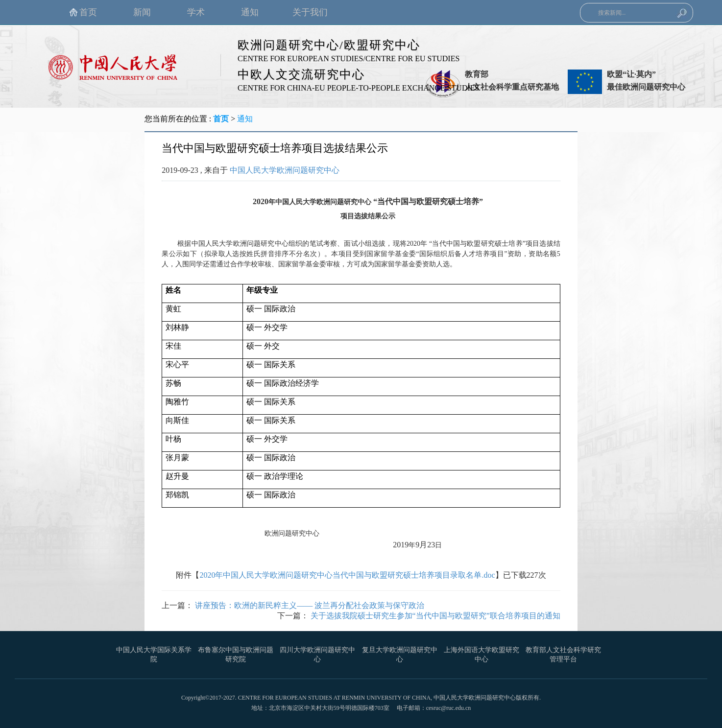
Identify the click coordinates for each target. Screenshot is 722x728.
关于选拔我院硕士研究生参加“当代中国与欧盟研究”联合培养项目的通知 (435, 616)
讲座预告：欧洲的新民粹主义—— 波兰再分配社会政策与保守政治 (310, 605)
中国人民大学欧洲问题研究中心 (285, 170)
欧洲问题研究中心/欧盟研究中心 (329, 45)
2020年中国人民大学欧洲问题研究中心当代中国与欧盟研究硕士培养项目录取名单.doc (347, 575)
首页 (221, 119)
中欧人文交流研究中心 (301, 74)
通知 (245, 119)
